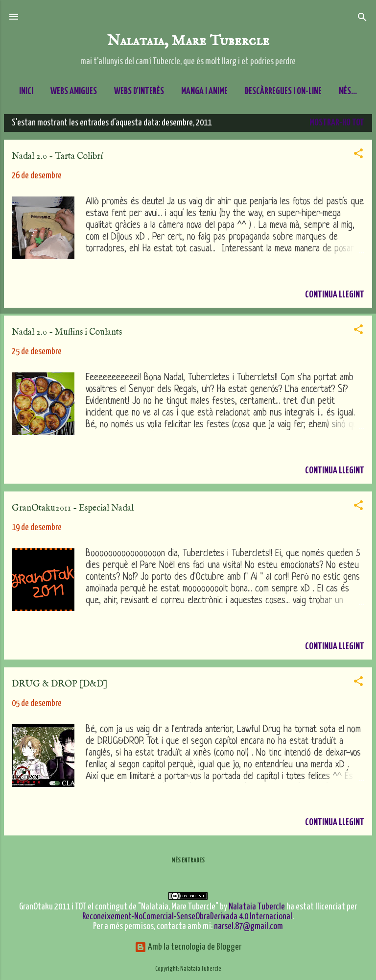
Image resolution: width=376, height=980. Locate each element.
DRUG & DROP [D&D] (59, 688)
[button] (358, 158)
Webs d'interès (139, 91)
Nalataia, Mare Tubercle (188, 41)
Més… (348, 91)
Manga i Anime (204, 91)
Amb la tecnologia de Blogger (188, 947)
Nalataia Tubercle (257, 907)
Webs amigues (74, 91)
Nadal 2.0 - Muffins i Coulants (67, 336)
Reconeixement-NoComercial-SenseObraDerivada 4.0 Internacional (187, 917)
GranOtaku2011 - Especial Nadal (73, 512)
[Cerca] (362, 18)
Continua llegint (335, 299)
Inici (26, 91)
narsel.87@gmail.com (248, 926)
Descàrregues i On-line (283, 91)
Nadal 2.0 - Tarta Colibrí (57, 160)
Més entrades (188, 865)
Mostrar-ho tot (337, 127)
